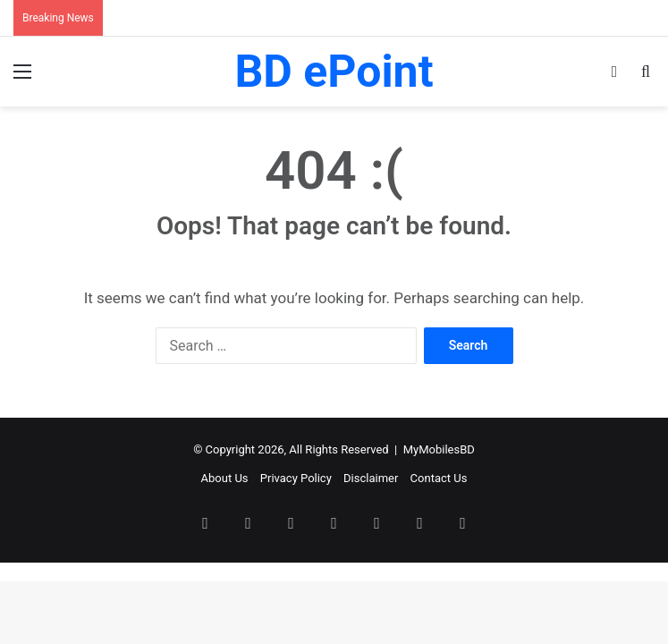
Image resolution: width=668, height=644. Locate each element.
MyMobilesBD (439, 449)
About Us (225, 478)
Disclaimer (371, 478)
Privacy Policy (296, 478)
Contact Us (439, 478)
